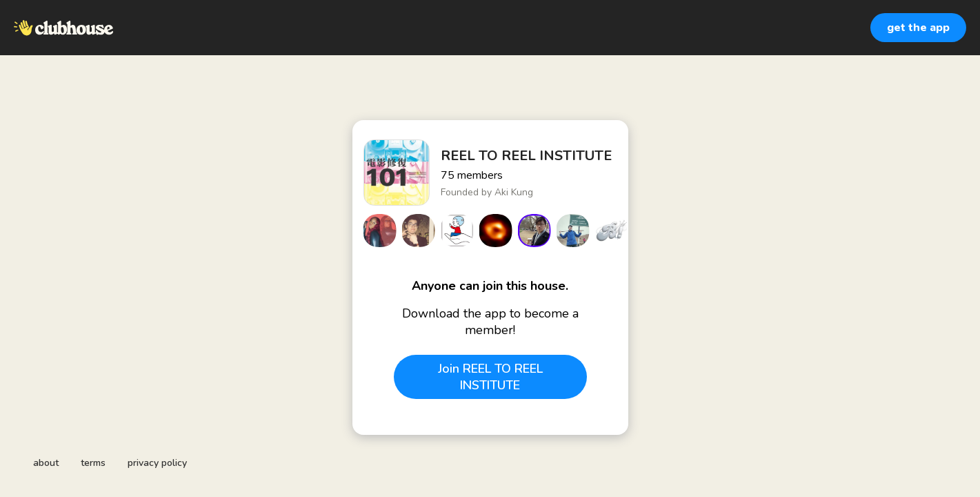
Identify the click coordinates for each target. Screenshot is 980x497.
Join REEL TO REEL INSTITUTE (490, 377)
